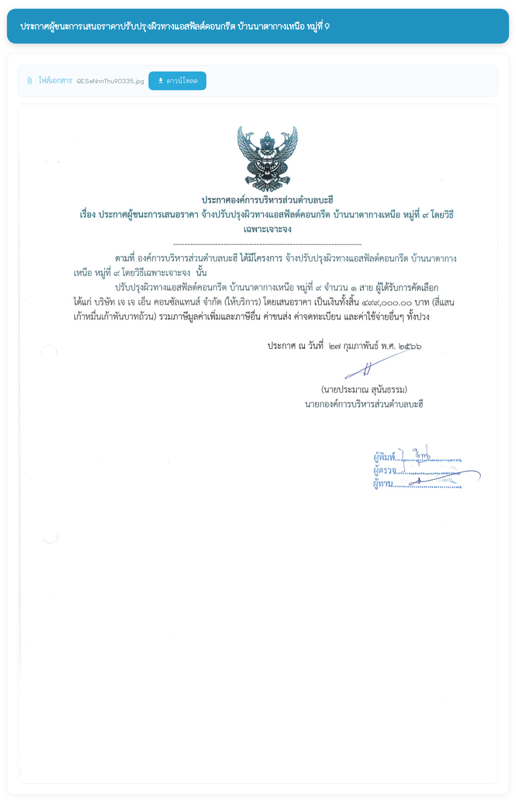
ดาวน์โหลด (177, 81)
